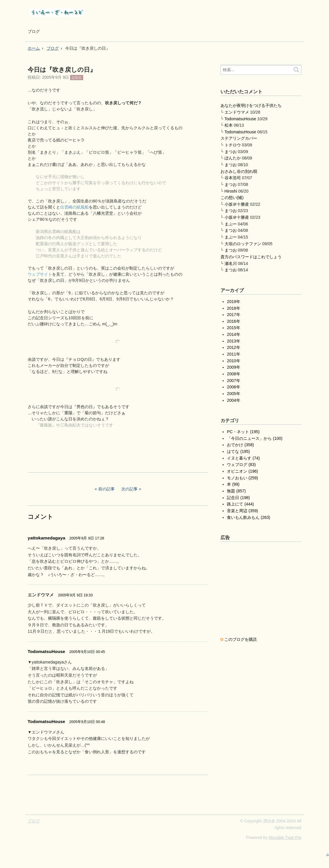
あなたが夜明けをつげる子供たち (251, 105)
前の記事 (106, 489)
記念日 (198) (238, 498)
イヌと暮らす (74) (243, 458)
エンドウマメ (237, 112)
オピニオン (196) (242, 471)
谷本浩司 (233, 178)
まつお (231, 152)
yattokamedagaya (46, 538)
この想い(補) (232, 198)
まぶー (231, 224)
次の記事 (129, 489)
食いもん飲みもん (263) (249, 517)
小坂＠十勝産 (237, 204)
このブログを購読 (241, 639)
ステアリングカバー (239, 138)
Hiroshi (231, 191)
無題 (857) (236, 491)
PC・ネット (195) (243, 432)
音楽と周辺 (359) (242, 511)
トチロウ (233, 145)
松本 (229, 125)
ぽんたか (233, 158)
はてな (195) (238, 451)
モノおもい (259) (242, 478)
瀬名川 (231, 263)
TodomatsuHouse (46, 651)
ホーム (34, 48)
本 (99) (233, 484)
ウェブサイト (40, 274)
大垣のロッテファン (243, 244)
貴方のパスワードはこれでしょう (251, 257)
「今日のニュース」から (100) (255, 438)
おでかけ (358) (240, 445)
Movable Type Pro (285, 837)
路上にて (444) (240, 504)
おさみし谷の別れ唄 (239, 171)
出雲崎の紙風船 (74, 207)
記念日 (77, 78)
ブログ (34, 31)
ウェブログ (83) (241, 465)
